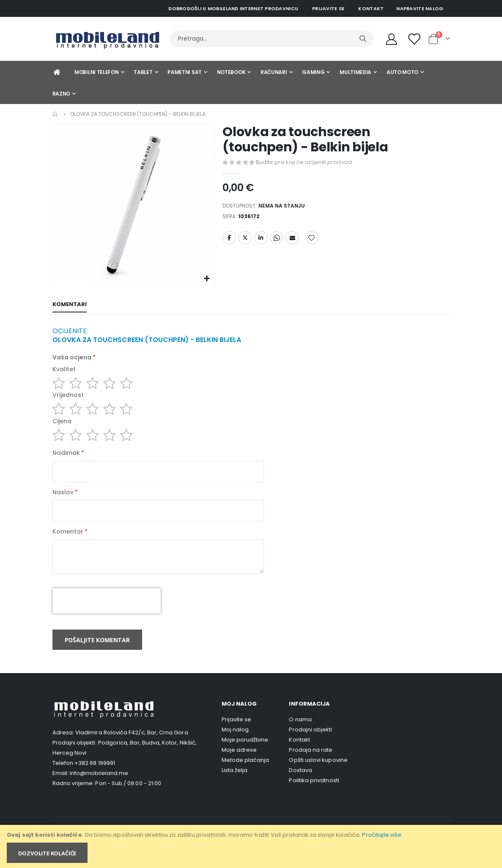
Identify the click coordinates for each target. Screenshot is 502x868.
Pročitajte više (382, 835)
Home (55, 114)
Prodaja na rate (311, 763)
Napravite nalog (420, 8)
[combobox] (272, 39)
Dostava (300, 783)
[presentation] (107, 614)
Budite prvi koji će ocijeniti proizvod (304, 162)
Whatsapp (277, 241)
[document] (252, 846)
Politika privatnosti (314, 793)
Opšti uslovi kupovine (318, 773)
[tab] (70, 305)
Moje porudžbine (245, 753)
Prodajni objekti (310, 743)
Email (292, 241)
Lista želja (235, 783)
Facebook (229, 241)
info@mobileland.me (99, 786)
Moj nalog (235, 743)
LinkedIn (261, 241)
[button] (207, 279)
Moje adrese (239, 763)
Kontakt (371, 8)
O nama (300, 732)
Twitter (245, 241)
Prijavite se (328, 8)
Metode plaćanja (246, 773)
